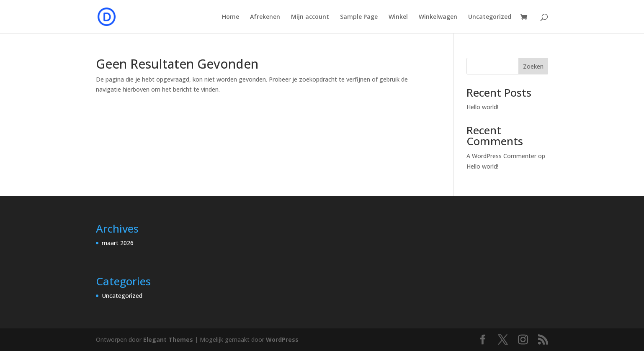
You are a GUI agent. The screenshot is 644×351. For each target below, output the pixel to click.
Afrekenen (265, 17)
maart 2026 (118, 243)
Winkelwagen (438, 17)
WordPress (282, 339)
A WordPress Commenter (501, 156)
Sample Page (359, 17)
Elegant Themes (168, 339)
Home (231, 17)
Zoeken (533, 66)
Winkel (398, 17)
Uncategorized (490, 17)
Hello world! (482, 107)
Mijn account (310, 17)
